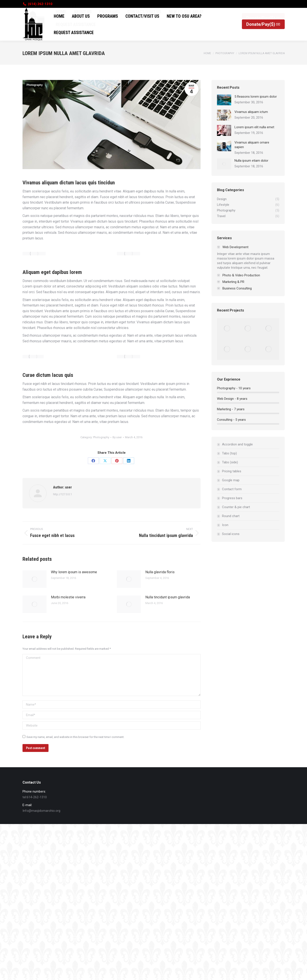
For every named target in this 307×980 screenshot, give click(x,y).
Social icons (231, 534)
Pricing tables (232, 471)
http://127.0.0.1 (62, 494)
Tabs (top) (229, 453)
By (117, 437)
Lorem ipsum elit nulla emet (254, 127)
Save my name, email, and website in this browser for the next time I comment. (75, 737)
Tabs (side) (230, 462)
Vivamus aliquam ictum (251, 112)
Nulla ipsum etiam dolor (251, 161)
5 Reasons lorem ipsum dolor (256, 97)
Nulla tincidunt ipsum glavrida (168, 597)
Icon (225, 525)
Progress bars (232, 498)
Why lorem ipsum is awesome (74, 572)
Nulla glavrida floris (160, 572)
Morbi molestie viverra (68, 597)
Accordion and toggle (237, 444)
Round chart (231, 516)
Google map (231, 480)
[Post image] (35, 579)
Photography (35, 85)
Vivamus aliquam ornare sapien (252, 145)
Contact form (232, 489)
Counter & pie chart (236, 507)
